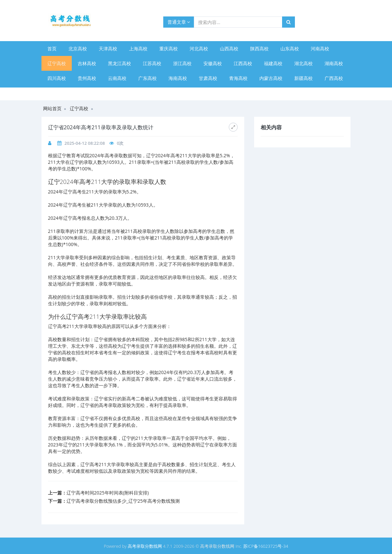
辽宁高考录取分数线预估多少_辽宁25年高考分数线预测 (123, 501)
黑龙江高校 (119, 63)
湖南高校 (334, 63)
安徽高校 (213, 63)
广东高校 (147, 78)
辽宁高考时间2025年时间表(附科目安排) (108, 493)
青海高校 (238, 78)
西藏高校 (87, 93)
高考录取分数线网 (145, 546)
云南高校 (117, 78)
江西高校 (243, 63)
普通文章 (179, 22)
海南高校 (178, 78)
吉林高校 (87, 63)
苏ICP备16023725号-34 (266, 546)
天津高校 (108, 49)
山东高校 (290, 49)
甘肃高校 (208, 78)
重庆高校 (169, 49)
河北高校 (199, 49)
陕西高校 (259, 49)
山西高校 (229, 49)
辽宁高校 (57, 63)
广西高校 (334, 78)
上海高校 (138, 49)
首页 (52, 49)
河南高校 (320, 49)
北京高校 (78, 49)
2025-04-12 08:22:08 (85, 143)
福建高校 (273, 63)
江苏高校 (152, 63)
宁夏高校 (57, 93)
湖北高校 (303, 63)
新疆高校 (303, 78)
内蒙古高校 (271, 78)
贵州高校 (87, 78)
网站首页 (52, 108)
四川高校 (57, 78)
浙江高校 (182, 63)
